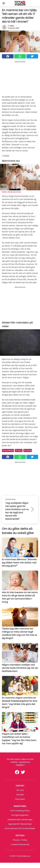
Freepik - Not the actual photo (11, 192)
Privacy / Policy (20, 840)
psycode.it (20, 799)
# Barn (19, 450)
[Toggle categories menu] (4, 3)
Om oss (20, 790)
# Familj (28, 450)
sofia (12, 26)
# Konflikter (8, 450)
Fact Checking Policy (20, 811)
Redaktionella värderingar (20, 820)
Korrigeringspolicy (20, 815)
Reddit (7, 156)
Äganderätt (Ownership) (20, 824)
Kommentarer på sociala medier (20, 828)
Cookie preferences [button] (20, 844)
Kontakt (20, 795)
